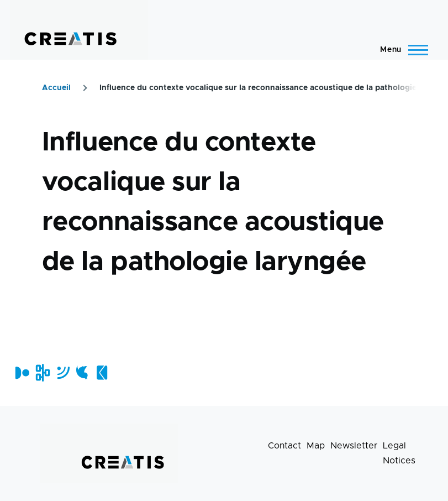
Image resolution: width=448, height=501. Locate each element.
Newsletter (354, 446)
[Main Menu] (401, 50)
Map (316, 446)
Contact (284, 446)
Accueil (56, 88)
